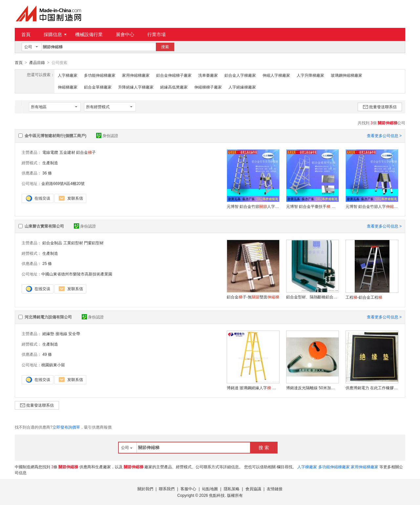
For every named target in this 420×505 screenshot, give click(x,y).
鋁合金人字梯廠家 (240, 75)
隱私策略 (232, 489)
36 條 (47, 173)
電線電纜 (50, 152)
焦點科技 (217, 495)
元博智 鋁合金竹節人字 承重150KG (253, 206)
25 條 (47, 263)
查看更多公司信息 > (384, 135)
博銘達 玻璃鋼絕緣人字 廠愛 (253, 388)
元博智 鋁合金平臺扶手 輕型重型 (312, 206)
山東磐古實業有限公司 (44, 226)
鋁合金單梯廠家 (98, 87)
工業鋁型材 (73, 243)
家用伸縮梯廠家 (136, 75)
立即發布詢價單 (66, 427)
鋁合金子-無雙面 (253, 297)
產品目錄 (37, 63)
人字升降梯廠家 (310, 75)
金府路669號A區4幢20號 (63, 183)
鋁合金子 (86, 152)
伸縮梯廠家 (68, 87)
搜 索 (264, 447)
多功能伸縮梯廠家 (100, 75)
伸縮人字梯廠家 (276, 75)
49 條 (47, 354)
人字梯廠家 (68, 75)
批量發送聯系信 (380, 107)
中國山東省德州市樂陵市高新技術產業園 (77, 274)
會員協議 (253, 489)
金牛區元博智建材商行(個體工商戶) (55, 135)
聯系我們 (167, 489)
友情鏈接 (275, 489)
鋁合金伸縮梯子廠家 (174, 75)
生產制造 (50, 163)
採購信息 (55, 34)
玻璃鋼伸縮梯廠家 (346, 75)
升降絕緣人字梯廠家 (136, 87)
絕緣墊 (48, 333)
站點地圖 (210, 489)
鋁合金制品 (52, 243)
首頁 (26, 34)
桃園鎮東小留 (53, 365)
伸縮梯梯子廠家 (208, 87)
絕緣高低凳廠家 (174, 87)
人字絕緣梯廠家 (242, 87)
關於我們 (145, 489)
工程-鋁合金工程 (364, 297)
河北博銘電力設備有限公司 (48, 317)
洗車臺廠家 (208, 75)
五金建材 (67, 152)
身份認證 (107, 135)
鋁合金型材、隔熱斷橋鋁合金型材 (312, 297)
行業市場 (157, 34)
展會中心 (125, 34)
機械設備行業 (89, 34)
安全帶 (74, 333)
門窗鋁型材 (94, 243)
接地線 (61, 333)
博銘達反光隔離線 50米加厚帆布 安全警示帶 (312, 388)
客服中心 (188, 489)
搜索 (165, 47)
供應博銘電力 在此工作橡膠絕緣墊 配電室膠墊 (372, 388)
